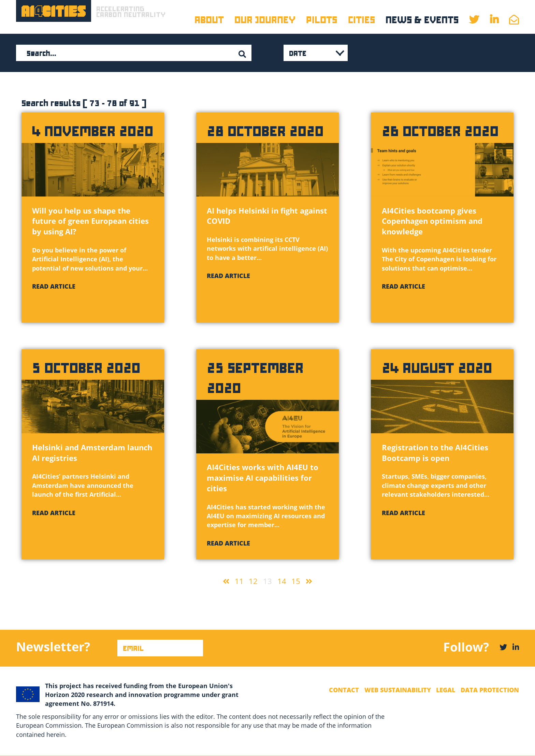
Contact (344, 690)
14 (282, 581)
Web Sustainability (398, 690)
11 (239, 581)
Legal (446, 690)
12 (253, 581)
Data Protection (490, 690)
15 (296, 581)
